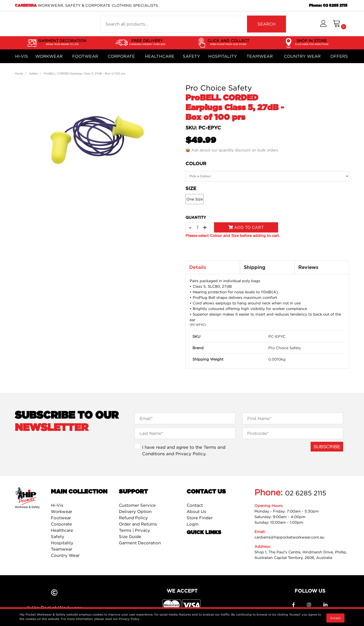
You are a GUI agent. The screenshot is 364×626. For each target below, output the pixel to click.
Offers (339, 56)
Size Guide (130, 537)
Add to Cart (246, 227)
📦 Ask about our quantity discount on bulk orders (232, 150)
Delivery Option (135, 511)
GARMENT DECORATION (62, 42)
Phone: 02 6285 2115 (328, 6)
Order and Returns (138, 524)
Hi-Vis (22, 56)
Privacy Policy (190, 454)
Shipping (255, 267)
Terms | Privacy (135, 530)
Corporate (121, 56)
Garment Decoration (140, 543)
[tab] (213, 268)
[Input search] (172, 24)
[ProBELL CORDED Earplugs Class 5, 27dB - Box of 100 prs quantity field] (198, 227)
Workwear (49, 56)
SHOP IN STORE (312, 42)
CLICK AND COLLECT (228, 42)
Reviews (308, 267)
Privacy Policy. (129, 619)
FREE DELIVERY (147, 42)
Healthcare (160, 56)
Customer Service (137, 505)
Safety (191, 56)
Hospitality (223, 56)
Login (193, 524)
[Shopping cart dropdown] (340, 24)
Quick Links (204, 532)
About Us (196, 511)
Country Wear (302, 56)
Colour (196, 164)
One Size (195, 199)
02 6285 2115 (306, 493)
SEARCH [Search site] (266, 24)
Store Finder (200, 518)
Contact (195, 505)
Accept (335, 618)
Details (198, 267)
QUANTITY (196, 218)
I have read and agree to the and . (184, 450)
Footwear (85, 56)
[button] (323, 24)
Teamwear (260, 56)
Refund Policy (133, 518)
